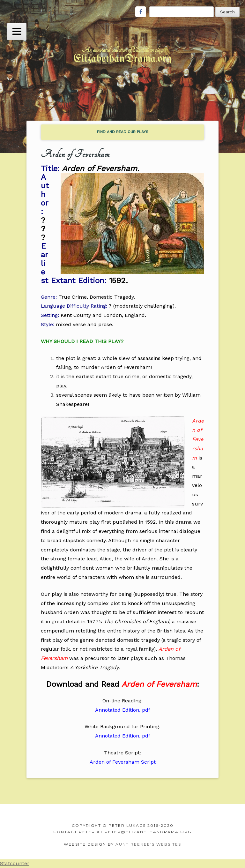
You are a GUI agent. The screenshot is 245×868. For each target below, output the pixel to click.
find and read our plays (123, 132)
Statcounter (15, 863)
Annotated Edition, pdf (123, 710)
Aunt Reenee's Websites (148, 844)
